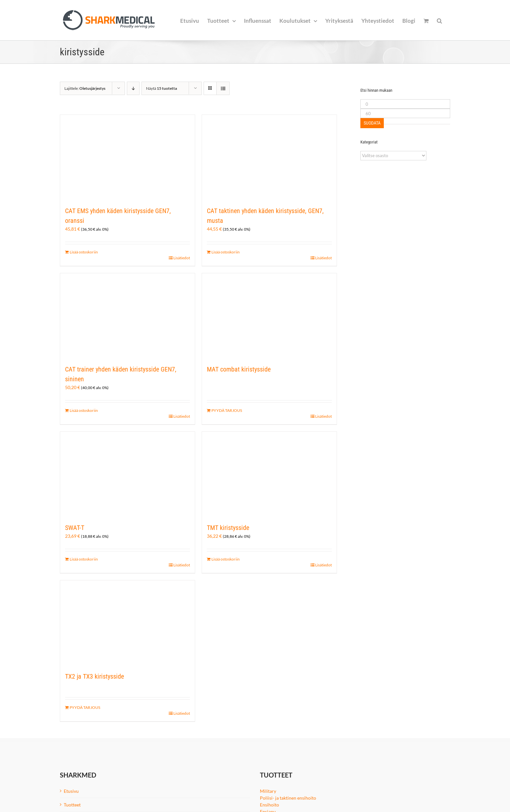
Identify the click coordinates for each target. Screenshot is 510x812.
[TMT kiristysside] (269, 474)
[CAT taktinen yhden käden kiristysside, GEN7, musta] (269, 157)
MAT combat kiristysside (239, 369)
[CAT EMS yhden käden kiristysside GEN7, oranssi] (127, 157)
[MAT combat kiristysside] (269, 316)
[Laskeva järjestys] (133, 88)
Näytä (161, 88)
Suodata (372, 123)
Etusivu (71, 791)
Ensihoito (269, 805)
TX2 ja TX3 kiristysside (94, 676)
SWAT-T (75, 528)
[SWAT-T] (127, 474)
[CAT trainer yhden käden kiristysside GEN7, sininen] (127, 316)
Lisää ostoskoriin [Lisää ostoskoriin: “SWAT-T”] (84, 559)
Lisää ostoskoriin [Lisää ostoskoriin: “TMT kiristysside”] (226, 559)
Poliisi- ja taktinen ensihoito (288, 798)
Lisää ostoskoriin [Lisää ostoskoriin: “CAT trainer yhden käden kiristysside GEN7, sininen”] (84, 410)
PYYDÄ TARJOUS (227, 410)
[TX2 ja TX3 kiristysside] (127, 623)
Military (268, 791)
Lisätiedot (182, 258)
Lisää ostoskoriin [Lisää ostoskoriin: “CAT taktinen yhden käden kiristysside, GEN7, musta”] (226, 252)
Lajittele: (85, 88)
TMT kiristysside (228, 528)
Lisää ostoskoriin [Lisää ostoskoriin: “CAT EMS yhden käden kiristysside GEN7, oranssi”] (84, 252)
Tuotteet (72, 805)
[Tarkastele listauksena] (223, 88)
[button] (439, 20)
